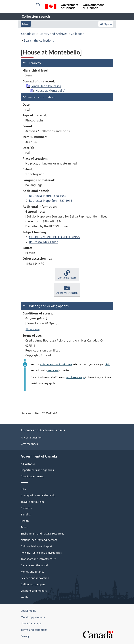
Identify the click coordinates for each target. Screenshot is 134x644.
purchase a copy (75, 377)
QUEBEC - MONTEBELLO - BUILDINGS (54, 237)
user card (53, 370)
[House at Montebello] (50, 91)
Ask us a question (32, 437)
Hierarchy (32, 63)
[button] (67, 275)
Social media (29, 611)
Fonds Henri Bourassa (46, 86)
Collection (78, 34)
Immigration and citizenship (38, 495)
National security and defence (39, 540)
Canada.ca (28, 34)
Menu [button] (26, 24)
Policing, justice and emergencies (41, 553)
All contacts (28, 464)
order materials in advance (56, 364)
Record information (39, 97)
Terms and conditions (34, 630)
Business (26, 508)
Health (25, 521)
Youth (24, 597)
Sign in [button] (106, 24)
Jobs (23, 489)
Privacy (25, 636)
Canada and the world (34, 565)
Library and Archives (53, 34)
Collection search (36, 16)
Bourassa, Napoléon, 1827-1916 (51, 201)
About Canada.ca (31, 623)
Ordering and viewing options (46, 306)
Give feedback (29, 444)
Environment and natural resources (42, 534)
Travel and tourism (32, 502)
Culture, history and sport (36, 546)
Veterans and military (34, 591)
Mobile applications (33, 617)
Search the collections (39, 40)
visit (107, 364)
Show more (33, 329)
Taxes (24, 527)
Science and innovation (35, 578)
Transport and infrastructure (38, 559)
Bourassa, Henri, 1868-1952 (48, 196)
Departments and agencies (37, 470)
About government (32, 476)
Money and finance (33, 572)
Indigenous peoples (33, 584)
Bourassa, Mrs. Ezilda (44, 242)
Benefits (26, 514)
